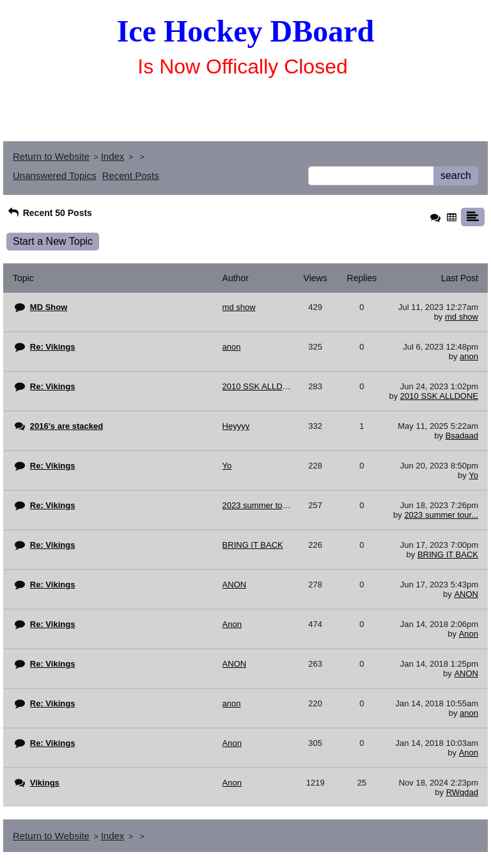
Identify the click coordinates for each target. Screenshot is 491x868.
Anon (469, 634)
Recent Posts (131, 175)
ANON (466, 594)
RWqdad (462, 792)
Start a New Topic (53, 241)
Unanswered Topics (55, 175)
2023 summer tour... (441, 515)
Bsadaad (462, 436)
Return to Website (51, 156)
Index (113, 156)
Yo (473, 475)
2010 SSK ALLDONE (439, 396)
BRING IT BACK (448, 554)
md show (462, 317)
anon (469, 356)
